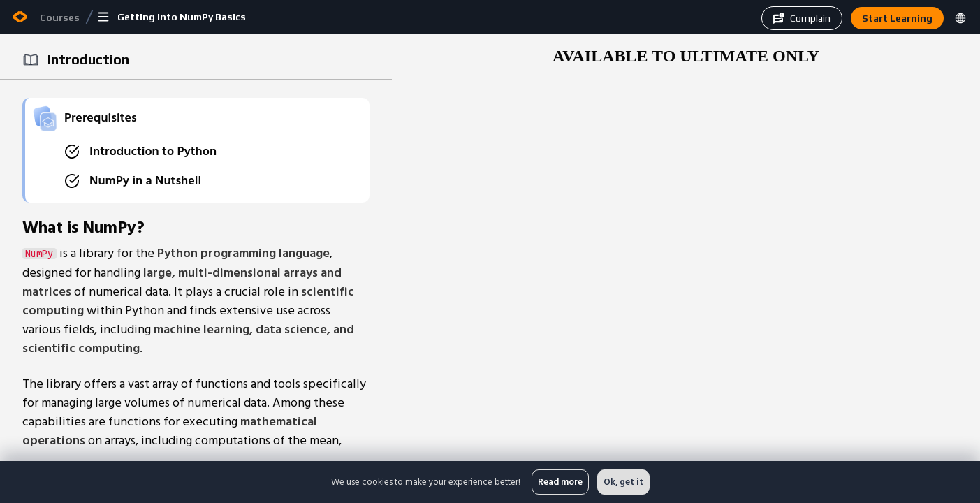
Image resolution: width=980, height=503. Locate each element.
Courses (60, 17)
